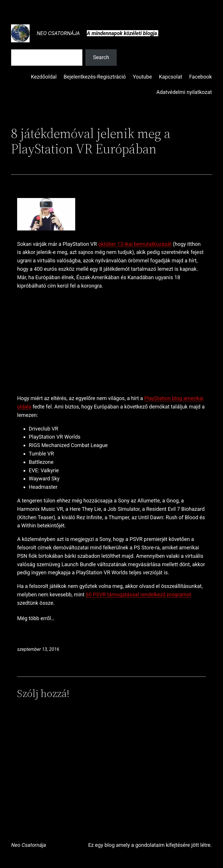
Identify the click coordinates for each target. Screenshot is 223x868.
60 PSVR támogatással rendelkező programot (139, 594)
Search (101, 57)
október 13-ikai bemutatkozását (135, 244)
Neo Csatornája (58, 33)
